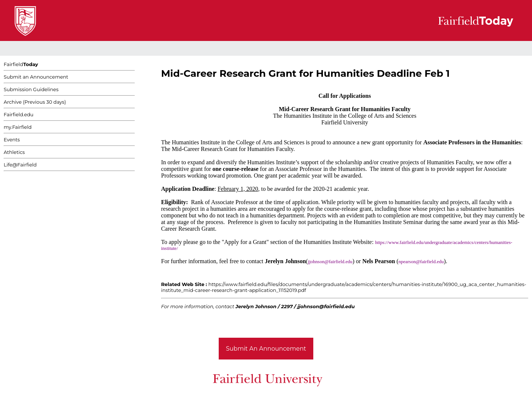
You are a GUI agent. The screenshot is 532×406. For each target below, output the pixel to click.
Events (12, 140)
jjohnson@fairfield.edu (330, 262)
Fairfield (21, 64)
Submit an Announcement (36, 77)
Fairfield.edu (19, 114)
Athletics (14, 152)
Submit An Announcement (266, 349)
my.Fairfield (18, 127)
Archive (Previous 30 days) (35, 102)
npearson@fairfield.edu (421, 262)
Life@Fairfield (20, 165)
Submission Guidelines (31, 89)
